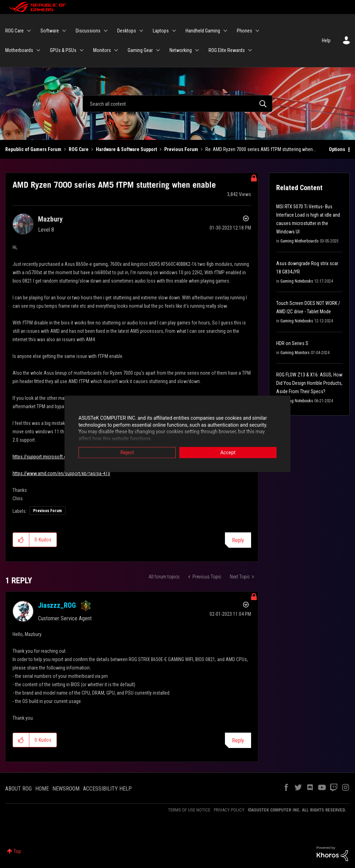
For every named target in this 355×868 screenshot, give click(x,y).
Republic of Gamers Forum (33, 149)
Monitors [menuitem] (102, 50)
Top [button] (17, 851)
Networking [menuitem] (181, 50)
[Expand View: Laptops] (174, 31)
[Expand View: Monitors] (116, 50)
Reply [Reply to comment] (238, 740)
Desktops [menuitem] (127, 31)
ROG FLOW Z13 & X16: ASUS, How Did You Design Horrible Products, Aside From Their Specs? (309, 383)
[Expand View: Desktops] (141, 31)
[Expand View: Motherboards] (38, 50)
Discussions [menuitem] (88, 31)
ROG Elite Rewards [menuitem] (227, 50)
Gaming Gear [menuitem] (140, 50)
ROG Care (79, 149)
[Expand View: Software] (64, 31)
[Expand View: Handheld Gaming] (225, 31)
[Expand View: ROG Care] (29, 31)
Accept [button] (228, 453)
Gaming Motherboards (300, 241)
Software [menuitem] (50, 31)
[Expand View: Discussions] (106, 31)
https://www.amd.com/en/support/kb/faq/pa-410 (61, 473)
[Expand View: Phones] (257, 31)
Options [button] (337, 149)
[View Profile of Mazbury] (50, 219)
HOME (42, 789)
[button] (21, 540)
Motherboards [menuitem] (19, 50)
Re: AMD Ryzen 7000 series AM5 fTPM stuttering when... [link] (261, 149)
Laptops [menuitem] (161, 31)
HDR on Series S (292, 343)
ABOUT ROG (18, 789)
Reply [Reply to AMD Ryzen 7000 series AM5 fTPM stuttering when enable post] (238, 540)
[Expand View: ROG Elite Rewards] (250, 50)
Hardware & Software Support (126, 149)
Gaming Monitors (295, 353)
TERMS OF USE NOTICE (189, 810)
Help (326, 40)
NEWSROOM (66, 789)
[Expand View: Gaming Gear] (158, 50)
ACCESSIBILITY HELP (107, 789)
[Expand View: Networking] (197, 50)
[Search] (178, 104)
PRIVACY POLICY (229, 810)
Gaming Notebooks (297, 281)
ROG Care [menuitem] (14, 31)
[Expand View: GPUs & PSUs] (82, 50)
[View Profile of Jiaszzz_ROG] (57, 605)
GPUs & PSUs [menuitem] (63, 50)
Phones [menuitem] (244, 31)
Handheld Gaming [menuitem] (203, 31)
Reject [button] (127, 453)
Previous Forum (181, 149)
